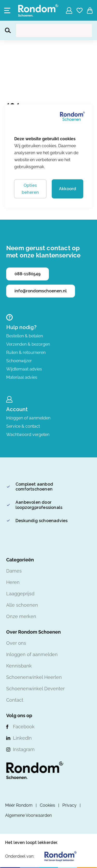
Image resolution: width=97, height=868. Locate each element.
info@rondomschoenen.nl (41, 291)
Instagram (24, 749)
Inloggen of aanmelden (28, 418)
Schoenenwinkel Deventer (35, 689)
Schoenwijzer (19, 361)
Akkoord (68, 189)
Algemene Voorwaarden (28, 815)
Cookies (47, 805)
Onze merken (21, 616)
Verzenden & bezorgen (28, 344)
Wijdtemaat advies (24, 369)
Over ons (16, 643)
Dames (14, 571)
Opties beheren (30, 189)
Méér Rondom (19, 805)
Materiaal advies (22, 377)
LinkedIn (22, 738)
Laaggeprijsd (20, 594)
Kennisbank (19, 666)
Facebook (24, 727)
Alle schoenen (22, 605)
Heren (13, 582)
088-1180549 (28, 274)
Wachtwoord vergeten (28, 435)
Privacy (69, 805)
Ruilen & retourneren (26, 353)
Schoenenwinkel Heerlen (34, 677)
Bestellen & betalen (25, 336)
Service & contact (23, 426)
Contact (15, 700)
